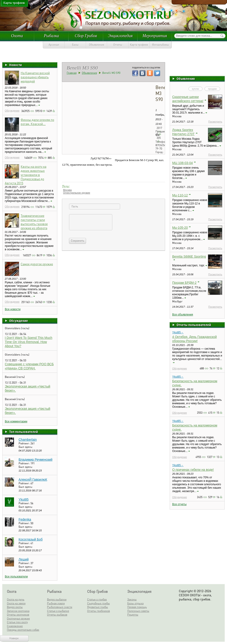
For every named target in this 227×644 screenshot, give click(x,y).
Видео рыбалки (57, 599)
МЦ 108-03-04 (183, 163)
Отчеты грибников (98, 611)
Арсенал (54, 45)
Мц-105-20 (180, 228)
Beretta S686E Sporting (189, 256)
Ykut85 (24, 499)
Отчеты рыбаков (57, 615)
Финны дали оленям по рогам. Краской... (37, 122)
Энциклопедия (120, 36)
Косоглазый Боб (31, 539)
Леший (24, 559)
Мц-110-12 (180, 195)
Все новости (13, 309)
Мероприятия (155, 36)
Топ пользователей (24, 432)
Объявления (97, 45)
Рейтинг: (25, 443)
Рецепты (133, 615)
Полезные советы (138, 611)
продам (212, 89)
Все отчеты (179, 504)
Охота (17, 36)
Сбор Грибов (86, 36)
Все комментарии (16, 421)
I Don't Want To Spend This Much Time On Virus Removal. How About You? (29, 342)
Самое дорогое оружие (37, 264)
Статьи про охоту (17, 622)
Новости (15, 65)
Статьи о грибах (97, 599)
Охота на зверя (16, 603)
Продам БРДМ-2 (184, 283)
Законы (132, 599)
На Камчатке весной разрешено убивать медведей (35, 77)
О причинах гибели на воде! (193, 470)
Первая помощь (137, 607)
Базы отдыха (135, 603)
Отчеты (118, 45)
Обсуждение (12, 111)
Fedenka (25, 519)
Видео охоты (15, 607)
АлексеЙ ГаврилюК (33, 480)
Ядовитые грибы (98, 607)
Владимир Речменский (36, 460)
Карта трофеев (139, 45)
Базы (75, 45)
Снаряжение (15, 626)
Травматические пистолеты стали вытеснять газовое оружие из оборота (34, 222)
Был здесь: (26, 447)
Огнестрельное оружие (77, 193)
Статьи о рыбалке (58, 611)
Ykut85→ (178, 332)
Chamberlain (28, 440)
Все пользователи (16, 577)
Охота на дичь (16, 599)
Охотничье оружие (18, 618)
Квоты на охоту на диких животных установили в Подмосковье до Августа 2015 (26, 175)
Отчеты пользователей (194, 325)
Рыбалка (51, 36)
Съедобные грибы (98, 603)
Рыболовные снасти (60, 607)
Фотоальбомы (161, 45)
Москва (67, 190)
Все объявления (183, 315)
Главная (72, 73)
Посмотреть (215, 122)
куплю (195, 89)
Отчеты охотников (18, 615)
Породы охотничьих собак (23, 630)
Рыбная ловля (56, 603)
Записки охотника (18, 611)
